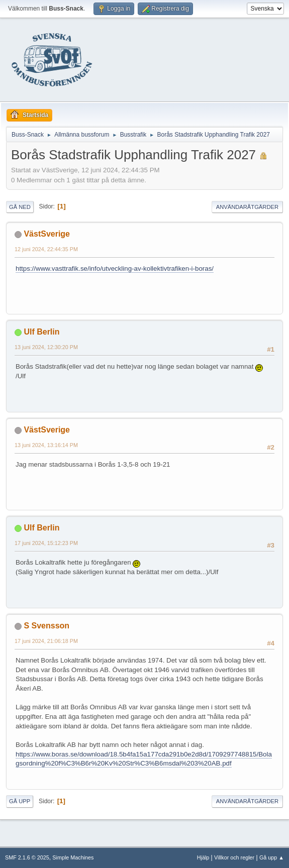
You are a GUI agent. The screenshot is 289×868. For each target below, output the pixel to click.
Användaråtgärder (247, 207)
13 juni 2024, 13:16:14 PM (46, 445)
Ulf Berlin (41, 332)
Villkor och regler (234, 857)
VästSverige (47, 234)
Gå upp (20, 801)
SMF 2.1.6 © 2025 (27, 857)
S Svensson (46, 626)
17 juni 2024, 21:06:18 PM (46, 641)
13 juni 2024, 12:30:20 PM (46, 347)
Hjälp (203, 857)
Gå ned (20, 207)
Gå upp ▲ (272, 857)
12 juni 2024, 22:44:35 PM (46, 249)
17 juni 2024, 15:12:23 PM (46, 543)
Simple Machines (73, 857)
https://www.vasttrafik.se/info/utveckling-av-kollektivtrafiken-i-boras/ (115, 268)
